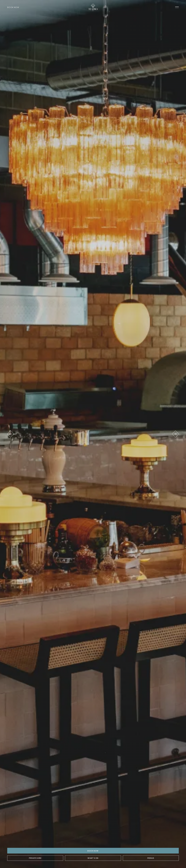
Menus (151, 858)
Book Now (13, 7)
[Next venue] (175, 434)
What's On (93, 858)
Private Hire (35, 858)
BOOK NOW (93, 851)
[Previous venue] (11, 434)
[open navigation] (177, 7)
